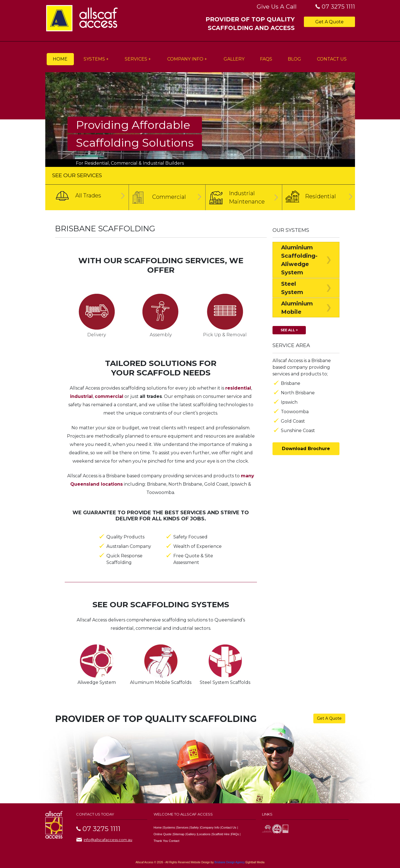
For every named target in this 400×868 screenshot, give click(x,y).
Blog (294, 59)
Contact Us (332, 59)
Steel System (292, 288)
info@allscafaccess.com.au (108, 840)
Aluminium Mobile (297, 308)
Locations (204, 834)
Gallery (234, 59)
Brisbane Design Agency (230, 862)
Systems (94, 59)
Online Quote (163, 834)
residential (238, 388)
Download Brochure (306, 449)
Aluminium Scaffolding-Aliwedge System (299, 260)
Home (60, 59)
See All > (289, 330)
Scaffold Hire (221, 834)
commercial (109, 396)
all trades (151, 396)
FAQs (266, 59)
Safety (194, 827)
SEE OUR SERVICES (77, 175)
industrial (81, 396)
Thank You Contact (167, 841)
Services (136, 59)
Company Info (185, 59)
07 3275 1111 (338, 7)
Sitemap (179, 834)
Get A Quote (329, 22)
